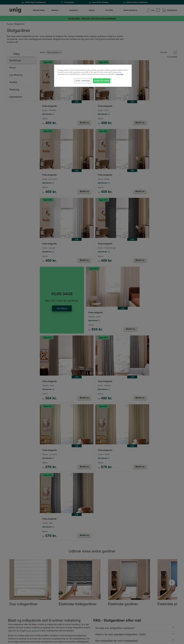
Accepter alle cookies (102, 81)
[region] (93, 76)
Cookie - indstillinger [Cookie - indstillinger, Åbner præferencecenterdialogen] (83, 81)
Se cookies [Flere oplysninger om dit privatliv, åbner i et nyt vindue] (120, 74)
